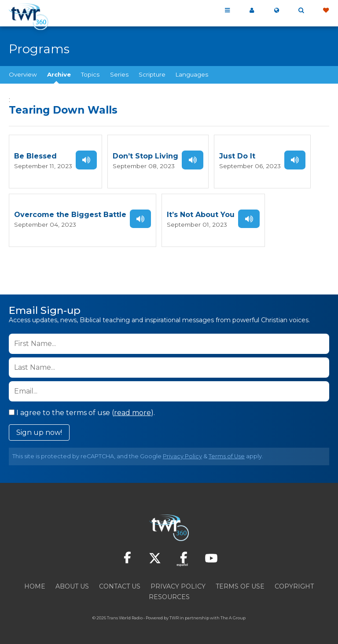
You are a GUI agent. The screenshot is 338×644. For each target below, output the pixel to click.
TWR (174, 617)
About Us (72, 586)
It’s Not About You (201, 215)
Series (119, 74)
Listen (84, 160)
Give (326, 11)
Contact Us (120, 586)
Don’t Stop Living (143, 156)
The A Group (233, 617)
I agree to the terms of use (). (82, 412)
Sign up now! (39, 432)
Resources (169, 596)
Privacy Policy (182, 456)
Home (35, 586)
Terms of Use (227, 456)
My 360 (252, 11)
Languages (192, 74)
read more (132, 412)
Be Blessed (35, 156)
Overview (23, 74)
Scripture (152, 74)
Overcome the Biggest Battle (70, 215)
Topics (90, 74)
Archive (59, 74)
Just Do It (235, 156)
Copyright (294, 586)
